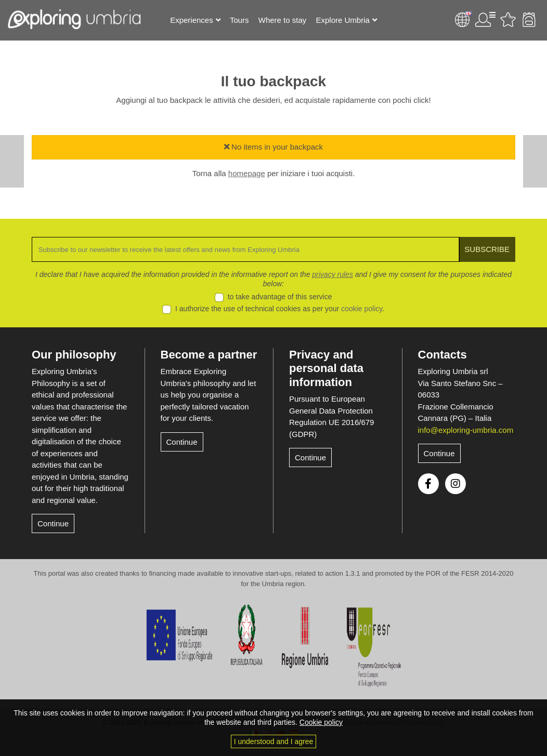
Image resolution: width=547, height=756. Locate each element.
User (485, 20)
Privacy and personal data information (326, 368)
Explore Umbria (342, 20)
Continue (53, 523)
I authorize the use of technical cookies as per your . (280, 309)
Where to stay (283, 20)
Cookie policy (321, 722)
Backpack (529, 20)
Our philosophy (74, 355)
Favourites (508, 20)
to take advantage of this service (280, 297)
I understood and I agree (274, 741)
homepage (247, 173)
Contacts (442, 355)
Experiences (192, 20)
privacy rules (333, 274)
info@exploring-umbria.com (466, 430)
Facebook (428, 484)
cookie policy (362, 309)
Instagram (455, 484)
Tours (239, 20)
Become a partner (209, 355)
